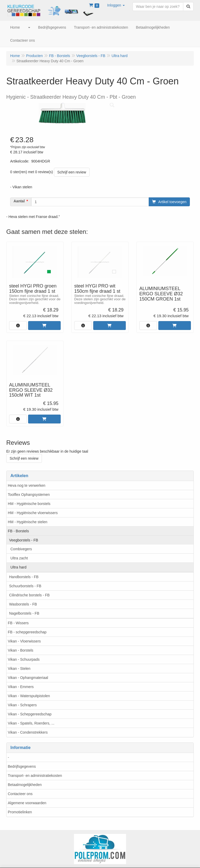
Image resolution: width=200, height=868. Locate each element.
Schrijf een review (72, 172)
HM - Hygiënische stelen (28, 522)
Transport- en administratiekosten (35, 776)
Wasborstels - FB (23, 604)
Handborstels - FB (24, 577)
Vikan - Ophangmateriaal (28, 678)
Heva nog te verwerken (27, 485)
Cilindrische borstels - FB (29, 595)
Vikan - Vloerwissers (24, 641)
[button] (116, 5)
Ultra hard (18, 567)
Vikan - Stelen (19, 669)
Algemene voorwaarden (27, 803)
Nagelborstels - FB (24, 613)
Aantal (19, 201)
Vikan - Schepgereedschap (30, 714)
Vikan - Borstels (21, 650)
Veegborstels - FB (24, 540)
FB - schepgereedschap (27, 632)
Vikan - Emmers (21, 687)
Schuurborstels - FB (25, 586)
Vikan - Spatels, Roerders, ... (31, 723)
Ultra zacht (19, 558)
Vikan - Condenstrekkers (28, 732)
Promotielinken (20, 812)
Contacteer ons (20, 794)
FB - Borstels (18, 531)
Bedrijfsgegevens (22, 766)
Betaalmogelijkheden (25, 785)
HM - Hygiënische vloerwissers (33, 513)
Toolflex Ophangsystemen (29, 495)
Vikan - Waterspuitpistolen (29, 696)
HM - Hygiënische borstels (29, 504)
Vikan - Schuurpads (24, 659)
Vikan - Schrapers (22, 705)
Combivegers (21, 549)
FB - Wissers (18, 623)
